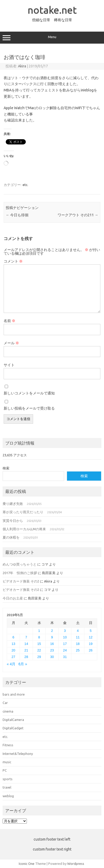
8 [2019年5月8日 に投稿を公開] (39, 637)
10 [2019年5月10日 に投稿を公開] (65, 637)
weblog (8, 796)
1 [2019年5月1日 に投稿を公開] (39, 631)
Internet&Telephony (18, 754)
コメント (13, 261)
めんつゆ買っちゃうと (20, 564)
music (7, 762)
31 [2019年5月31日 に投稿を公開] (65, 657)
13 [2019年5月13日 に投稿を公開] (13, 644)
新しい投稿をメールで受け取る (29, 408)
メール (11, 343)
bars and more (14, 694)
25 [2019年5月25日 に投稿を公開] (78, 650)
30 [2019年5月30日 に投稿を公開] (52, 657)
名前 (10, 321)
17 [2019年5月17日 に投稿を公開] (65, 644)
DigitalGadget (13, 728)
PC (5, 770)
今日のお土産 (13, 598)
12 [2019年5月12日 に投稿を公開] (91, 637)
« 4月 (11, 664)
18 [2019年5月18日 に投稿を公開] (78, 644)
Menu (52, 38)
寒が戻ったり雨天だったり (23, 512)
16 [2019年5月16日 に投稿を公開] (52, 644)
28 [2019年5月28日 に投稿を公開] (26, 657)
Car (5, 703)
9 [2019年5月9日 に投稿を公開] (52, 637)
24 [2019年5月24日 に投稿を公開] (65, 650)
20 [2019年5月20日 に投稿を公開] (13, 650)
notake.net (52, 10)
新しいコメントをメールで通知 (29, 393)
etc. (25, 185)
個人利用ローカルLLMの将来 (24, 529)
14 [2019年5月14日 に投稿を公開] (26, 644)
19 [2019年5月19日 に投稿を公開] (91, 644)
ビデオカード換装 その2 (21, 581)
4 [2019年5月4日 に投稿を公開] (78, 631)
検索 (6, 468)
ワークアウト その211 (78, 215)
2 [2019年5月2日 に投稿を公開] (52, 631)
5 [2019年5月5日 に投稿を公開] (91, 631)
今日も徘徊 (17, 215)
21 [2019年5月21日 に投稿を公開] (26, 650)
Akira (22, 66)
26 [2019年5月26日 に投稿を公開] (91, 650)
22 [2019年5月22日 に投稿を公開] (39, 650)
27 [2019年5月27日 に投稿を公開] (13, 657)
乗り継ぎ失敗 (13, 504)
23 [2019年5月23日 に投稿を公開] (52, 650)
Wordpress (76, 864)
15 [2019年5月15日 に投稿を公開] (39, 644)
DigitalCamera (13, 720)
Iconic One (27, 864)
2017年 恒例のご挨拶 (20, 573)
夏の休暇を (11, 537)
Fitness (8, 745)
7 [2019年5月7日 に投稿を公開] (26, 637)
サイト (9, 365)
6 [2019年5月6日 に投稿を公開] (13, 637)
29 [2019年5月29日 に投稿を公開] (39, 657)
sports (8, 779)
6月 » (23, 664)
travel (7, 787)
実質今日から (13, 521)
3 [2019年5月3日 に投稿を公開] (65, 631)
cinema (8, 711)
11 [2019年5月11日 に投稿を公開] (78, 637)
